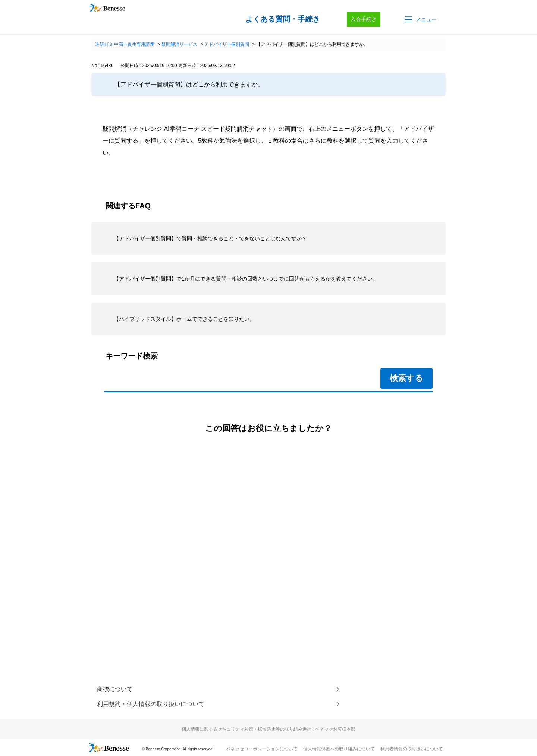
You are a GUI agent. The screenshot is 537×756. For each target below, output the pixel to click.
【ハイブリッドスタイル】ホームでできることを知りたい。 (184, 319)
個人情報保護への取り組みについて (339, 749)
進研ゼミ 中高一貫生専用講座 (125, 44)
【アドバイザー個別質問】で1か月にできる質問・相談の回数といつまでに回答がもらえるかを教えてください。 (246, 279)
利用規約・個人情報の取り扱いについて (151, 704)
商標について (115, 689)
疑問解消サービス (179, 44)
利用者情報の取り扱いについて (412, 749)
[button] (420, 19)
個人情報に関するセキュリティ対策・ (268, 729)
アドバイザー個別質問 (227, 44)
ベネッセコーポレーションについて (262, 749)
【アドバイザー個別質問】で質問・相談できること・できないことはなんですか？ (210, 238)
